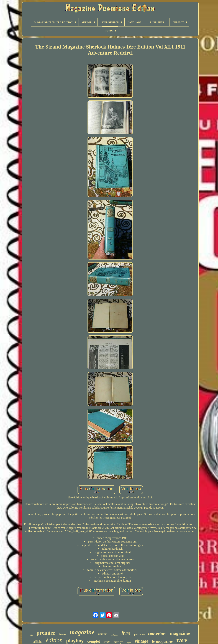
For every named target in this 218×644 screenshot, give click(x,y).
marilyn (118, 642)
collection (114, 635)
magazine (82, 632)
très (31, 635)
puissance (139, 634)
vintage (142, 641)
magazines (180, 633)
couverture (157, 634)
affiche (38, 642)
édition (54, 640)
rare (182, 640)
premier (46, 633)
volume (103, 634)
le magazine (162, 641)
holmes (63, 634)
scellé (107, 642)
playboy (75, 641)
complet (94, 641)
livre (126, 633)
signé (129, 642)
